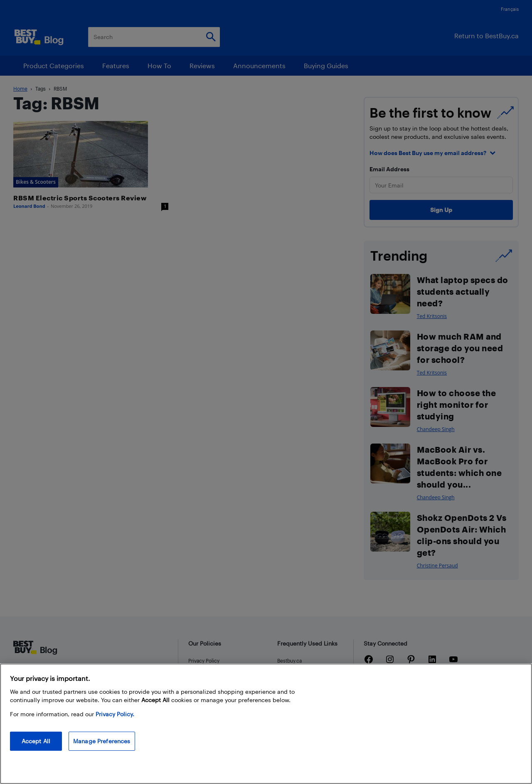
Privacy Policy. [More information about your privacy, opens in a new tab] (115, 714)
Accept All (36, 741)
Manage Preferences (102, 741)
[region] (266, 724)
